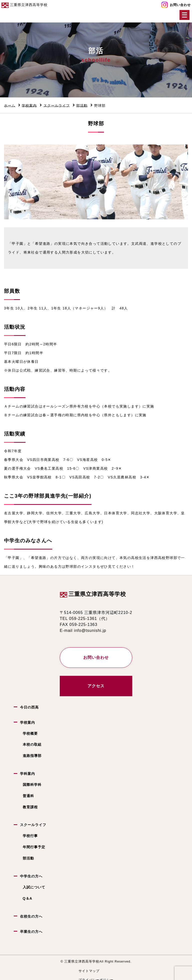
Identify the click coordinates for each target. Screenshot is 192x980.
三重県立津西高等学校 (97, 594)
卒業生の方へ (31, 931)
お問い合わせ (180, 5)
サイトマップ (89, 971)
